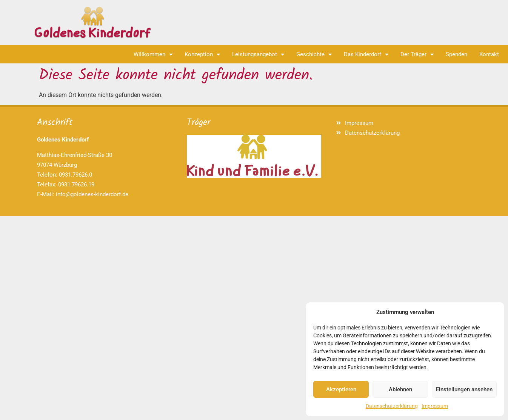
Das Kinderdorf (366, 55)
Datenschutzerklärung (392, 406)
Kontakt (489, 54)
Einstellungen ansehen (464, 389)
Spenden (456, 54)
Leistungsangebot (258, 55)
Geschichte (314, 55)
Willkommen (153, 55)
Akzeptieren (341, 389)
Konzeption (202, 55)
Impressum (435, 406)
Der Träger (417, 55)
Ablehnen (400, 389)
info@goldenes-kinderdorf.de (92, 194)
